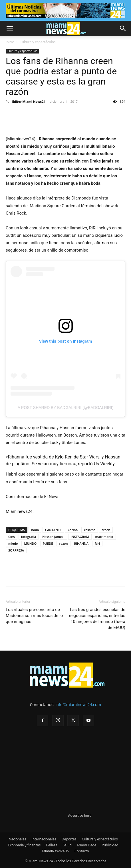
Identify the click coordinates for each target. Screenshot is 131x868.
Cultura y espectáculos (38, 42)
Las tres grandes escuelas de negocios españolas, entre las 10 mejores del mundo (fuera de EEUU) (97, 619)
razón (63, 543)
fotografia (29, 537)
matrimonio (104, 537)
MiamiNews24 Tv (56, 851)
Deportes (69, 839)
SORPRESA (16, 550)
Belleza (52, 845)
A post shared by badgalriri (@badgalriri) (66, 408)
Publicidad (110, 845)
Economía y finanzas (24, 845)
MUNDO (30, 543)
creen (106, 530)
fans (12, 537)
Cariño (73, 530)
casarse (90, 530)
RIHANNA (81, 543)
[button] (10, 28)
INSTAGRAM (80, 537)
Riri (97, 543)
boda (35, 530)
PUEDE (48, 543)
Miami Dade (87, 845)
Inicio (10, 42)
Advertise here (80, 815)
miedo (13, 543)
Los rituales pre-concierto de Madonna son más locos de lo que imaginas (34, 616)
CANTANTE (53, 530)
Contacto (82, 851)
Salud (67, 845)
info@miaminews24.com (78, 705)
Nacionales (17, 839)
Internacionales (44, 839)
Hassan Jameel (53, 537)
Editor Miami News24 (29, 101)
